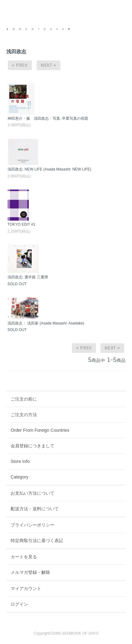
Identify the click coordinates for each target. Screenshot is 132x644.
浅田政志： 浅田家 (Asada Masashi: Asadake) (46, 323)
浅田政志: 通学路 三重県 (28, 277)
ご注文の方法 (24, 415)
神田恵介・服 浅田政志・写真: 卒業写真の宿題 (48, 118)
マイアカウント (26, 589)
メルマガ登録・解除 (30, 572)
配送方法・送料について (35, 509)
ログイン (19, 604)
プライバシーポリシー (33, 525)
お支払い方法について (33, 493)
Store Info (20, 461)
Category (20, 477)
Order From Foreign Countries (40, 430)
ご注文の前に (24, 399)
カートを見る (24, 557)
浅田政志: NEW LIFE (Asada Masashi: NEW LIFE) (49, 169)
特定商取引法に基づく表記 (37, 541)
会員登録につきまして (33, 446)
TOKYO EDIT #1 (21, 224)
